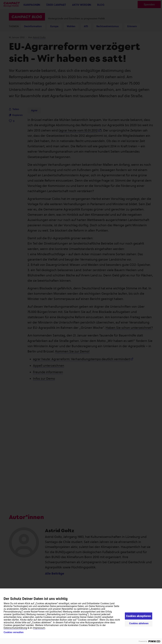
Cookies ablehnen (139, 623)
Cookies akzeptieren (139, 616)
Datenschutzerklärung (15, 628)
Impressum (39, 628)
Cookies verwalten (14, 632)
